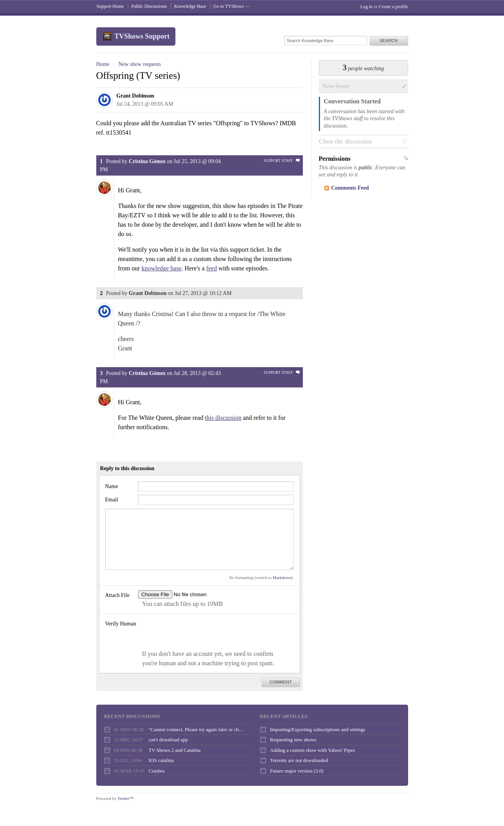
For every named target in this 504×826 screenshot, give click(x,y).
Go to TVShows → (232, 6)
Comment (281, 682)
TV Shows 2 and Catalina (174, 750)
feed (212, 268)
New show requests (140, 64)
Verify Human (121, 624)
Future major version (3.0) (297, 771)
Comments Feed (350, 188)
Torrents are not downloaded (299, 760)
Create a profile (393, 7)
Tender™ (125, 798)
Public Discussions (149, 6)
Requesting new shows (293, 740)
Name (112, 486)
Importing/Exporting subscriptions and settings (318, 729)
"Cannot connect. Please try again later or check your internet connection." (197, 729)
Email (112, 500)
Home (103, 64)
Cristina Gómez (147, 161)
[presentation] (197, 634)
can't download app (168, 740)
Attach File (118, 595)
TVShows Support (142, 36)
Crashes (157, 771)
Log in (366, 7)
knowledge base (162, 268)
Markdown (282, 577)
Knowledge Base (190, 6)
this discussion (223, 418)
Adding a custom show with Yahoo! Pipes (313, 750)
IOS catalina (161, 760)
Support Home (110, 6)
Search (389, 41)
